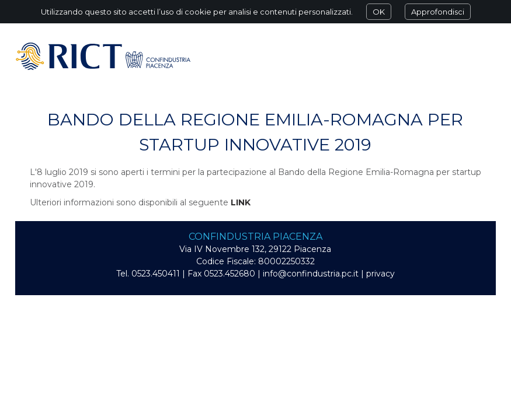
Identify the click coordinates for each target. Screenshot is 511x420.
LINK (241, 202)
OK (379, 12)
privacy (380, 274)
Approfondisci (438, 12)
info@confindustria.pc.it (311, 274)
